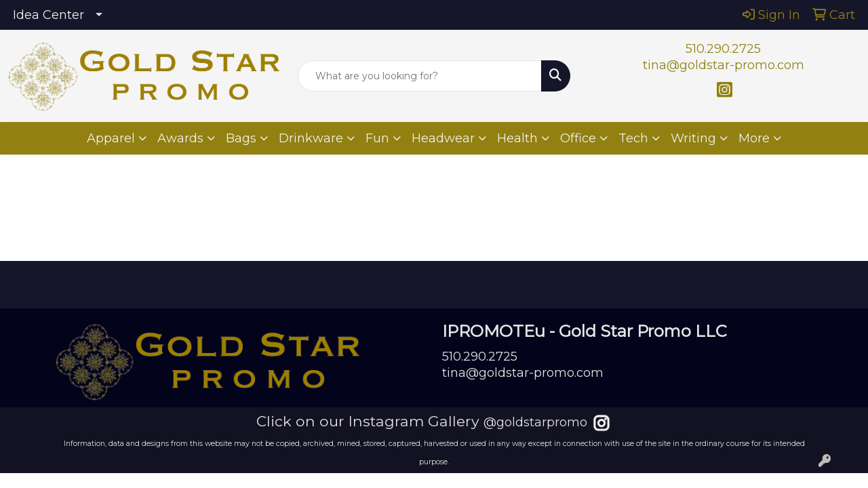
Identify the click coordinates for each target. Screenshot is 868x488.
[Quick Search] (420, 76)
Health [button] (517, 138)
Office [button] (578, 138)
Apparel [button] (111, 138)
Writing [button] (693, 138)
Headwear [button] (443, 138)
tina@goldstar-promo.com (724, 65)
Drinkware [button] (311, 138)
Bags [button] (241, 138)
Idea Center (48, 15)
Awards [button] (180, 138)
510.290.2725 (723, 49)
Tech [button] (633, 138)
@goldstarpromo (535, 422)
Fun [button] (377, 138)
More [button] (754, 138)
